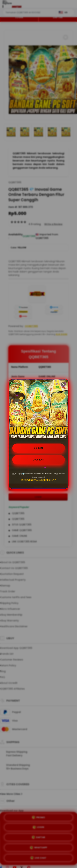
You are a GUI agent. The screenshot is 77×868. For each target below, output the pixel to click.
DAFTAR (38, 460)
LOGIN (38, 448)
